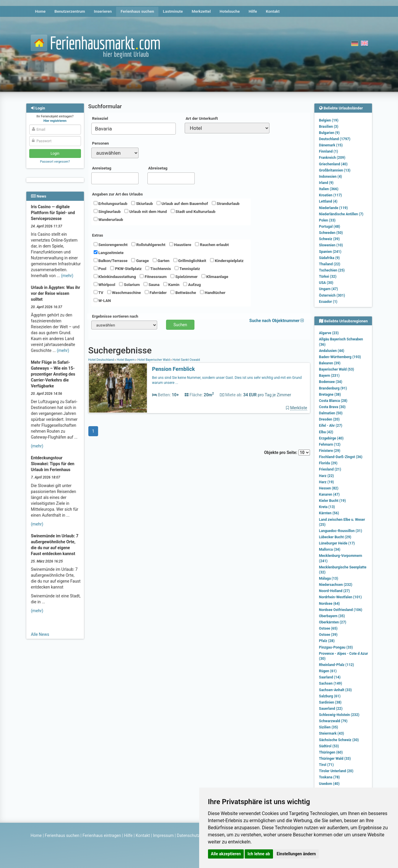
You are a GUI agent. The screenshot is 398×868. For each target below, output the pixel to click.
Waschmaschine (124, 292)
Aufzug (192, 285)
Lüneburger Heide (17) (337, 543)
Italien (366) (329, 189)
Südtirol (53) (329, 746)
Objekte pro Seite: (287, 452)
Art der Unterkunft (202, 118)
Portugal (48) (330, 227)
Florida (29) (328, 463)
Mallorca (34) (330, 549)
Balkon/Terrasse (111, 261)
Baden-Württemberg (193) (340, 357)
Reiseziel (100, 118)
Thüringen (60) (331, 752)
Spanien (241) (330, 252)
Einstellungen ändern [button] (296, 854)
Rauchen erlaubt (212, 245)
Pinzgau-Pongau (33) (336, 647)
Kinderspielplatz (227, 261)
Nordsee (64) (330, 604)
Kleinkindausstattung (115, 277)
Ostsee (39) (328, 635)
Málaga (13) (329, 578)
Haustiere (180, 245)
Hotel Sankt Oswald (186, 360)
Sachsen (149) (331, 683)
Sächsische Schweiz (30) (339, 740)
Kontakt (273, 11)
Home (40, 11)
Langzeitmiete (109, 253)
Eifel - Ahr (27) (331, 426)
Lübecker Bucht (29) (335, 537)
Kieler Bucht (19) (333, 501)
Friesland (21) (330, 469)
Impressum (163, 835)
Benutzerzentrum (70, 11)
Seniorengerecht (111, 245)
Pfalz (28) (327, 641)
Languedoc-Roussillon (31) (341, 531)
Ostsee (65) (328, 628)
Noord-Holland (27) (334, 591)
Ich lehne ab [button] (259, 854)
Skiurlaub (142, 203)
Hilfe (253, 11)
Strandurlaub (226, 203)
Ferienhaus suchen (137, 11)
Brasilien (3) (329, 127)
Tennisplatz (187, 269)
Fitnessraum (153, 277)
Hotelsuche (230, 11)
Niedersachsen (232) (336, 585)
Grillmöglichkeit (190, 261)
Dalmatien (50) (331, 413)
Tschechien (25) (332, 270)
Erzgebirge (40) (331, 438)
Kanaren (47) (329, 494)
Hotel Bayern (126, 360)
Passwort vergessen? (55, 162)
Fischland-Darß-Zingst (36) (341, 457)
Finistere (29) (330, 451)
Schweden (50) (331, 233)
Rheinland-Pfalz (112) (337, 665)
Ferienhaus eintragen (102, 835)
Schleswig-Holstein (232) (339, 715)
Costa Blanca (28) (333, 401)
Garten (161, 261)
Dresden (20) (329, 419)
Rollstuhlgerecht (148, 245)
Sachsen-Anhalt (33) (336, 690)
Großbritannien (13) (335, 170)
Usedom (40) (329, 784)
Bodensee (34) (331, 382)
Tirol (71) (326, 765)
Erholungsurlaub (111, 203)
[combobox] (134, 129)
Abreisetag (158, 168)
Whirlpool (104, 285)
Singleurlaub (107, 211)
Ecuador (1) (328, 302)
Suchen (180, 325)
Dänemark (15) (331, 145)
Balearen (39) (330, 363)
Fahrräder (156, 292)
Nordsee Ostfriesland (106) (341, 610)
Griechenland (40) (333, 164)
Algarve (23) (329, 333)
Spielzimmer (184, 277)
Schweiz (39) (329, 239)
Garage (140, 261)
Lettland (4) (328, 201)
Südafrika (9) (329, 258)
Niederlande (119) (333, 208)
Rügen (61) (328, 671)
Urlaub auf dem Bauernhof (182, 203)
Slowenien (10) (331, 245)
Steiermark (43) (332, 733)
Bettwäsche (183, 292)
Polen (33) (327, 220)
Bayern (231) (329, 376)
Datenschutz (189, 835)
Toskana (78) (330, 777)
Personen (101, 143)
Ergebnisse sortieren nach (115, 316)
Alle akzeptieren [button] (226, 854)
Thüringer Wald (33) (335, 759)
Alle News (40, 634)
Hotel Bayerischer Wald (153, 360)
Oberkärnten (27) (333, 622)
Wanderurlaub (108, 219)
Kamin (171, 285)
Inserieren (103, 11)
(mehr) (67, 276)
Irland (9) (326, 183)
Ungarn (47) (329, 289)
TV (99, 292)
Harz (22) (327, 476)
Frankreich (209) (332, 158)
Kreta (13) (327, 507)
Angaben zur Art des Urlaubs (118, 194)
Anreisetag (102, 168)
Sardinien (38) (330, 702)
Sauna (152, 285)
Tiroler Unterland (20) (336, 771)
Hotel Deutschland (102, 360)
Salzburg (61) (330, 696)
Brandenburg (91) (333, 388)
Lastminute (173, 11)
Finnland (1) (329, 151)
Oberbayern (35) (332, 616)
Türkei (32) (328, 277)
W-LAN (102, 300)
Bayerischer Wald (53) (337, 369)
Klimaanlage (215, 277)
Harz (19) (327, 482)
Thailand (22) (330, 264)
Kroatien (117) (331, 195)
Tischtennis (158, 269)
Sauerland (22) (331, 709)
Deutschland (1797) (335, 139)
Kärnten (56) (329, 513)
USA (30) (326, 283)
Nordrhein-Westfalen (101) (341, 597)
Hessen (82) (329, 488)
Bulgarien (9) (329, 133)
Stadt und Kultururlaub (193, 211)
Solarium (129, 285)
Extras (98, 235)
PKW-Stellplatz (126, 269)
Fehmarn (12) (330, 444)
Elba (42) (326, 432)
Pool (100, 269)
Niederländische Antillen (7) (341, 214)
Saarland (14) (330, 677)
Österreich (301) (332, 295)
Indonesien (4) (331, 177)
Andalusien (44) (332, 351)
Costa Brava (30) (332, 407)
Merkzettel (201, 11)
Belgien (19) (329, 120)
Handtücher (213, 292)
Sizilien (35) (329, 727)
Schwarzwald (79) (333, 721)
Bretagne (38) (330, 395)
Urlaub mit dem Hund (146, 211)
